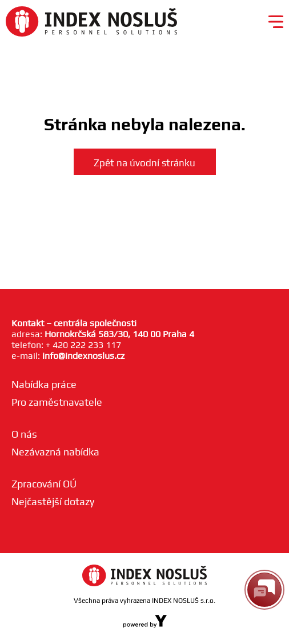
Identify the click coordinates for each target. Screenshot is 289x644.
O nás (24, 434)
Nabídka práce (44, 384)
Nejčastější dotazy (53, 501)
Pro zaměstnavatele (57, 402)
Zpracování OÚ (44, 484)
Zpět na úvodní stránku (144, 163)
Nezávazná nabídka (55, 452)
